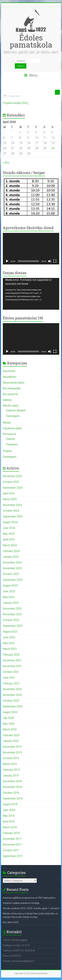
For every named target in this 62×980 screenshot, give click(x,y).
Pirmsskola (9, 434)
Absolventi (9, 371)
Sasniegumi (13, 416)
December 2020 (12, 689)
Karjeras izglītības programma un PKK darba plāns (29, 898)
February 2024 (11, 551)
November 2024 (12, 505)
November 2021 (12, 666)
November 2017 (12, 845)
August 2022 (10, 632)
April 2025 (9, 493)
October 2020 (11, 701)
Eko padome (10, 394)
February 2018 (11, 833)
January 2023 (11, 603)
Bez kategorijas (12, 388)
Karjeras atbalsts (16, 410)
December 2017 (12, 839)
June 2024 (9, 528)
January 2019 (11, 775)
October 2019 (11, 758)
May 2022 (9, 643)
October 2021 (11, 672)
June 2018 (9, 810)
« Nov (6, 163)
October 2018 (11, 793)
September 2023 (13, 580)
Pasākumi (12, 444)
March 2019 (10, 764)
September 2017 (13, 856)
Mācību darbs (11, 406)
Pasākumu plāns (12, 428)
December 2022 (12, 609)
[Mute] (50, 261)
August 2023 (10, 586)
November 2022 (12, 614)
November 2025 (12, 476)
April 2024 (9, 540)
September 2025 (13, 488)
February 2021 (11, 683)
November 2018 (12, 787)
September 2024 (13, 516)
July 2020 (8, 718)
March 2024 (10, 545)
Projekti (7, 451)
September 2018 (13, 799)
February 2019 (11, 770)
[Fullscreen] (55, 261)
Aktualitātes (10, 377)
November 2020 (12, 695)
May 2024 (9, 534)
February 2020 (11, 735)
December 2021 (12, 660)
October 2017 (11, 850)
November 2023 (12, 568)
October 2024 (11, 511)
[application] (31, 249)
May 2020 (9, 724)
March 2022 (10, 649)
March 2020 (10, 729)
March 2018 (10, 827)
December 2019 (12, 747)
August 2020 (10, 712)
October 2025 (11, 482)
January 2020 (11, 741)
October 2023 (11, 574)
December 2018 (12, 781)
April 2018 (9, 822)
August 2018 (10, 804)
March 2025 (10, 499)
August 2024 (10, 522)
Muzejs (7, 423)
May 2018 (9, 816)
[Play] (7, 261)
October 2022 (11, 620)
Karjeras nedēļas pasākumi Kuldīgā (21, 903)
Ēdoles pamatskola (31, 41)
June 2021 (9, 678)
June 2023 (9, 591)
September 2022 (13, 626)
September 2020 (13, 706)
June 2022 (9, 637)
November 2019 (12, 752)
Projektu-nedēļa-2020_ (16, 103)
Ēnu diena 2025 (11, 922)
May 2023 (9, 597)
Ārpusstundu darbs (14, 383)
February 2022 (11, 655)
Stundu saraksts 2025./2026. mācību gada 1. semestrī (31, 908)
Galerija (7, 400)
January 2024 (11, 557)
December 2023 (12, 563)
